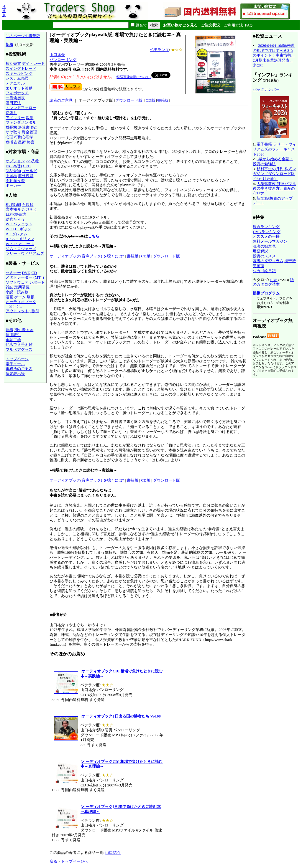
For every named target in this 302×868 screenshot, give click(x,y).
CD (34, 273)
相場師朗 (13, 205)
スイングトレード (21, 68)
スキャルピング (19, 73)
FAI (34, 127)
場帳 (31, 297)
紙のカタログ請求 (273, 282)
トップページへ (74, 861)
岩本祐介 (13, 209)
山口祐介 (57, 55)
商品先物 (13, 171)
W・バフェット (19, 224)
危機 (9, 142)
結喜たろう (15, 219)
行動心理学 (24, 137)
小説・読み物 (17, 292)
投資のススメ (264, 256)
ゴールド (29, 171)
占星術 (20, 142)
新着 (9, 45)
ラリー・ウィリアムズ (25, 253)
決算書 (24, 127)
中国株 (11, 176)
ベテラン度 (159, 50)
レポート (37, 282)
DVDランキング (267, 232)
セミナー (13, 273)
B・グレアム (17, 234)
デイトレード (33, 63)
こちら (94, 236)
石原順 (28, 205)
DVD (26, 273)
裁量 (29, 118)
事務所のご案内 (19, 369)
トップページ (17, 359)
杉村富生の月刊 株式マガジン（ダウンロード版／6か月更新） (274, 174)
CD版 (150, 100)
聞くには (15, 306)
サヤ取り (13, 132)
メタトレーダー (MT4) (25, 277)
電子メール (15, 364)
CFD (27, 166)
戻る (53, 861)
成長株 (11, 127)
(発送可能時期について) (134, 77)
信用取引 (13, 335)
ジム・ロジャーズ (21, 249)
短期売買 (13, 63)
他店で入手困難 (19, 344)
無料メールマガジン (270, 241)
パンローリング (63, 60)
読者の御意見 (264, 246)
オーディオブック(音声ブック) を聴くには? (87, 256)
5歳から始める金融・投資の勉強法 (273, 161)
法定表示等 (15, 374)
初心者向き (24, 330)
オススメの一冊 (266, 236)
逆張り (11, 113)
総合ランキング (266, 227)
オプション (15, 161)
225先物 (32, 161)
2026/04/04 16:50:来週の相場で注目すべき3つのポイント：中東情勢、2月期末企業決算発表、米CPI (274, 55)
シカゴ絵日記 (264, 271)
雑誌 (9, 287)
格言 (31, 142)
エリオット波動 (19, 88)
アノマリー (15, 118)
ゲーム (20, 297)
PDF (274, 280)
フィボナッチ (17, 93)
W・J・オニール (20, 244)
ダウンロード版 (129, 100)
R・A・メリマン (20, 239)
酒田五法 (13, 103)
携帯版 (4, 11)
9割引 (34, 311)
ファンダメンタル (21, 122)
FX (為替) (14, 166)
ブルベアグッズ (19, 349)
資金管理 (29, 132)
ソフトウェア (17, 282)
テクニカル (15, 83)
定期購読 (22, 287)
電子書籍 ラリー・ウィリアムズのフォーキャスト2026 (274, 149)
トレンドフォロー (21, 108)
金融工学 (13, 340)
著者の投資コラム (268, 261)
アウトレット (17, 311)
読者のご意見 (61, 100)
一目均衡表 (15, 98)
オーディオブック (21, 302)
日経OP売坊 (16, 214)
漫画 (9, 297)
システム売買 (17, 78)
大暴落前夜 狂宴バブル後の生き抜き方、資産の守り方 (274, 189)
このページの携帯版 (23, 36)
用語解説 (260, 251)
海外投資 (26, 176)
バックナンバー (266, 89)
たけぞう (29, 209)
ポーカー (13, 185)
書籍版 (163, 100)
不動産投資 (15, 181)
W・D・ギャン (18, 229)
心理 (9, 137)
